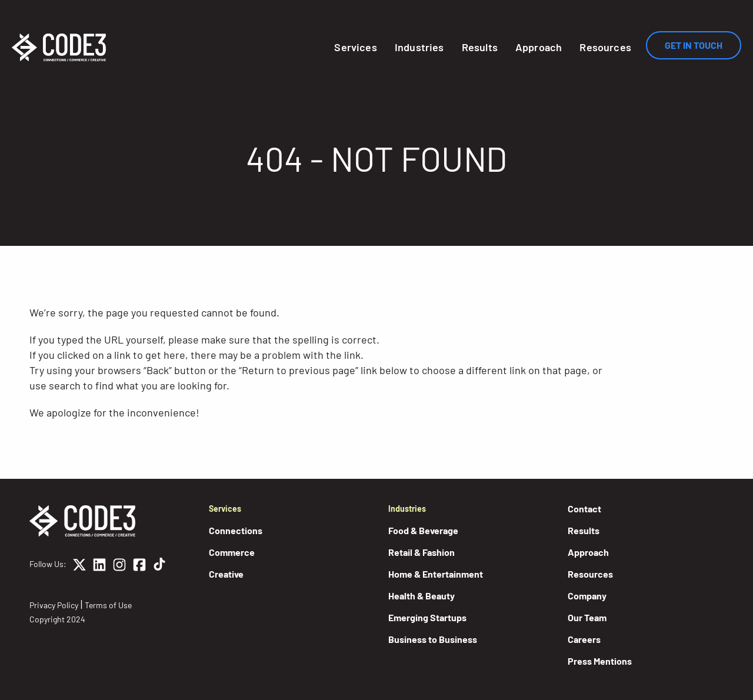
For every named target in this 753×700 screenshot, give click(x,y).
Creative (226, 574)
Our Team (587, 617)
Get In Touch (694, 45)
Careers (584, 639)
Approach (539, 47)
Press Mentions (600, 661)
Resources (605, 47)
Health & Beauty (422, 596)
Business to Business (433, 639)
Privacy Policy (54, 605)
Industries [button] (419, 47)
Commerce (232, 552)
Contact (584, 509)
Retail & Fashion (422, 552)
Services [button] (355, 47)
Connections (236, 530)
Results (480, 47)
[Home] (59, 47)
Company (587, 596)
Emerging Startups (427, 617)
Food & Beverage (423, 530)
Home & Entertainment (436, 574)
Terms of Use (108, 605)
